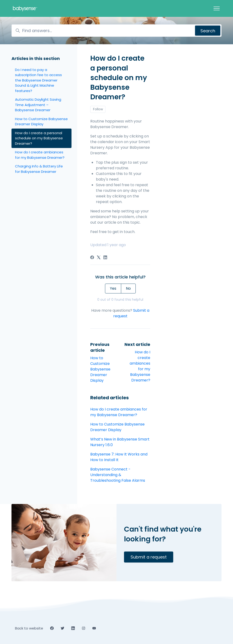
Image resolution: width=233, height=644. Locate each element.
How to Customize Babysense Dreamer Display (100, 369)
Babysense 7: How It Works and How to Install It (119, 457)
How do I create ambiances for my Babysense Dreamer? (140, 366)
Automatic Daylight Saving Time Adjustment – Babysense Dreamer (38, 105)
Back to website (29, 628)
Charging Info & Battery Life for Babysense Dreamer (39, 169)
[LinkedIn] (105, 258)
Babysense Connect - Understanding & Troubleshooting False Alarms (118, 475)
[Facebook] (92, 258)
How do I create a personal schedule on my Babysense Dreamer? (39, 138)
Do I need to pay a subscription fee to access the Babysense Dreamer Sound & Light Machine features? (38, 80)
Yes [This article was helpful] (113, 288)
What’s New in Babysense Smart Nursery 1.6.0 (120, 442)
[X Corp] (99, 258)
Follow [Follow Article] (98, 109)
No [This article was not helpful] (128, 288)
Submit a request (149, 557)
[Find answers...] (116, 31)
